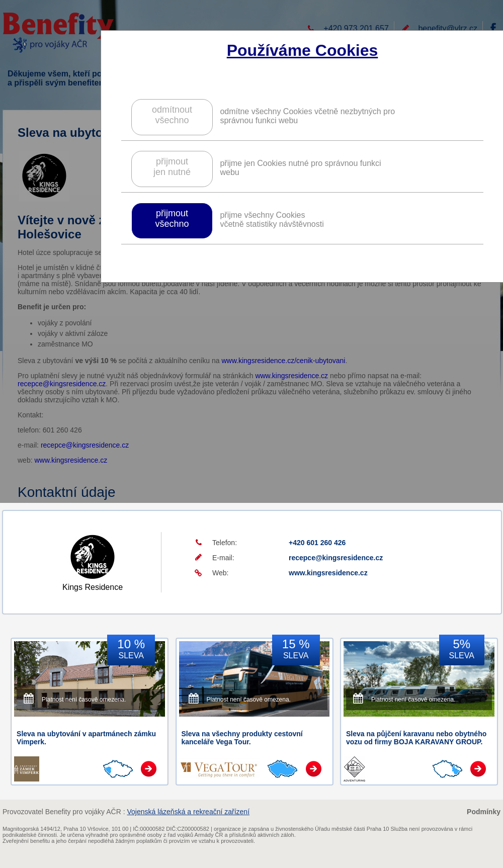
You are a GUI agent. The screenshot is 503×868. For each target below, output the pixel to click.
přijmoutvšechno (172, 219)
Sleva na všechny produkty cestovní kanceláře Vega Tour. (242, 738)
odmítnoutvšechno (172, 115)
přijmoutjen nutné (172, 167)
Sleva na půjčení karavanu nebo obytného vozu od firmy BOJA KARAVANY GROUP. (416, 738)
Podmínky (484, 812)
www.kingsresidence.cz (328, 573)
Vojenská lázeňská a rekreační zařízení (188, 812)
